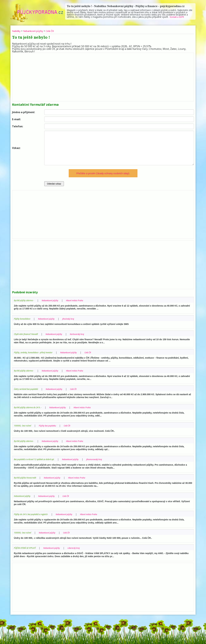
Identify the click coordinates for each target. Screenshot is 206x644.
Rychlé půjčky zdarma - (25, 300)
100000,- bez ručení (24, 425)
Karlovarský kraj (84, 334)
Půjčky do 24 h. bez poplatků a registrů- (34, 514)
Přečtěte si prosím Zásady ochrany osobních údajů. (103, 173)
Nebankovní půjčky (36, 31)
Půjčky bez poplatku (51, 425)
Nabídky (17, 31)
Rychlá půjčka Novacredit (26, 477)
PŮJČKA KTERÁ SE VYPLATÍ (27, 547)
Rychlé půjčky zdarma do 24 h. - (30, 407)
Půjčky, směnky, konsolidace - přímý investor (36, 352)
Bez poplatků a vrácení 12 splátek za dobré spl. (38, 459)
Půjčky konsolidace (23, 319)
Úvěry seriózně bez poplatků (28, 389)
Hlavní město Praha (81, 300)
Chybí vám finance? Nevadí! (28, 334)
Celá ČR (55, 31)
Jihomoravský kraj (105, 459)
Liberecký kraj (81, 547)
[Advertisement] (103, 76)
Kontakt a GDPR (178, 17)
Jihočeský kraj (74, 319)
